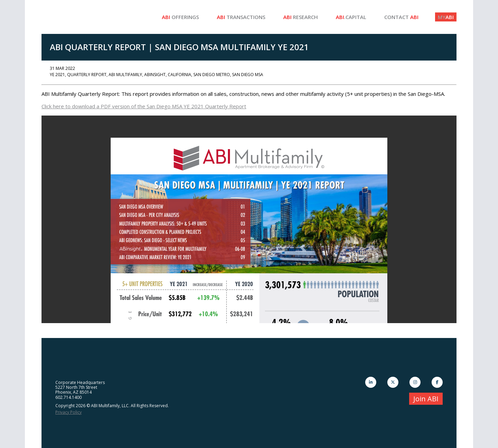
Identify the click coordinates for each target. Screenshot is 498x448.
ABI (446, 17)
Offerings (180, 17)
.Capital (351, 17)
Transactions (241, 17)
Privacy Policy (68, 412)
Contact (401, 17)
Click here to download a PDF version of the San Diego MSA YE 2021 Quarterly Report (144, 106)
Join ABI (426, 399)
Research (301, 17)
